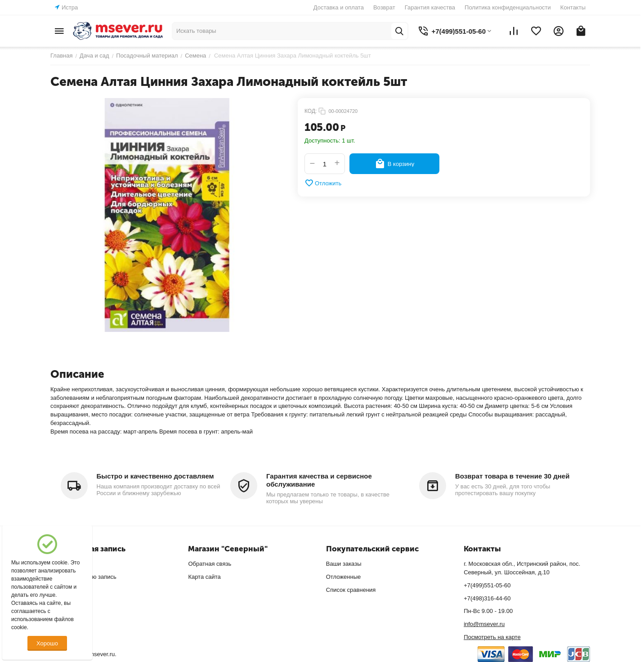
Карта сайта (204, 577)
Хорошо (47, 643)
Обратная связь (210, 564)
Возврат (384, 7)
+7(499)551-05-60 (487, 585)
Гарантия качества (430, 7)
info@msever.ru (484, 624)
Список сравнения (351, 590)
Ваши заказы (344, 564)
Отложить (323, 183)
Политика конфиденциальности (508, 7)
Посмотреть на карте (492, 637)
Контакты (573, 7)
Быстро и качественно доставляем (155, 476)
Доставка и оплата (339, 7)
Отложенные (343, 577)
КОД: (311, 111)
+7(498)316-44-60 (487, 598)
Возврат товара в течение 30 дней (512, 476)
